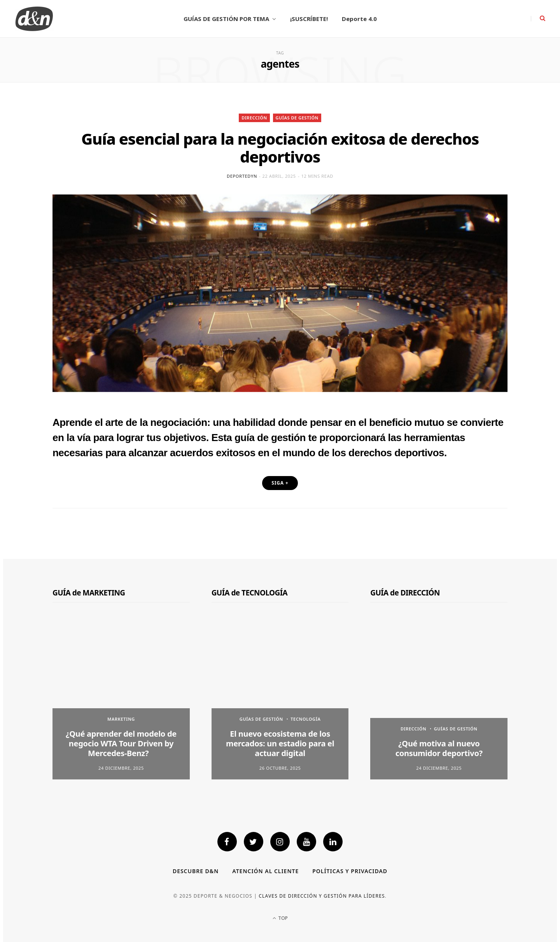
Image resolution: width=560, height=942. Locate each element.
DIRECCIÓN (254, 118)
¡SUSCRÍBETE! (309, 19)
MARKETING (121, 719)
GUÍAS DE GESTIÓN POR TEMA (226, 19)
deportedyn (242, 176)
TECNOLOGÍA (305, 719)
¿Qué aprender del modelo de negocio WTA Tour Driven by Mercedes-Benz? (121, 743)
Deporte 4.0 (359, 19)
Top (280, 918)
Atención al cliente (265, 871)
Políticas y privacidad (350, 871)
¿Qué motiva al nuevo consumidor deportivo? (439, 748)
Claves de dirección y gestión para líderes (322, 896)
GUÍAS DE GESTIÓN (297, 118)
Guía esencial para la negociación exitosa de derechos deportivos (280, 148)
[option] (121, 699)
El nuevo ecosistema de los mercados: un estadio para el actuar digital (280, 743)
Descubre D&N (196, 871)
